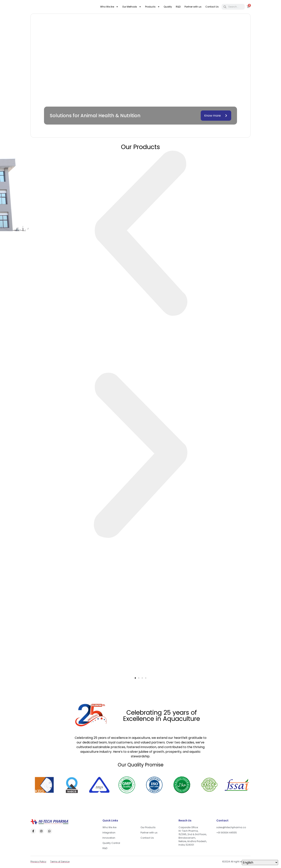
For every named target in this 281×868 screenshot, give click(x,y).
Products (152, 7)
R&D (178, 7)
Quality (168, 7)
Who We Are (109, 7)
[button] (140, 235)
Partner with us (193, 7)
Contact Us (212, 7)
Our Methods (132, 7)
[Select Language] (260, 862)
